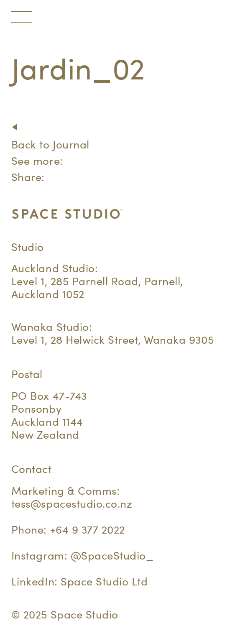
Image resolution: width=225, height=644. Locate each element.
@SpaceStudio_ (112, 556)
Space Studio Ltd (104, 581)
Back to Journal (50, 144)
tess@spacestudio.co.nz (72, 504)
